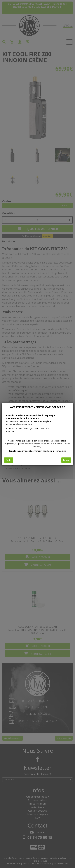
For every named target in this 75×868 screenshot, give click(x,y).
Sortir (9, 460)
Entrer (66, 460)
